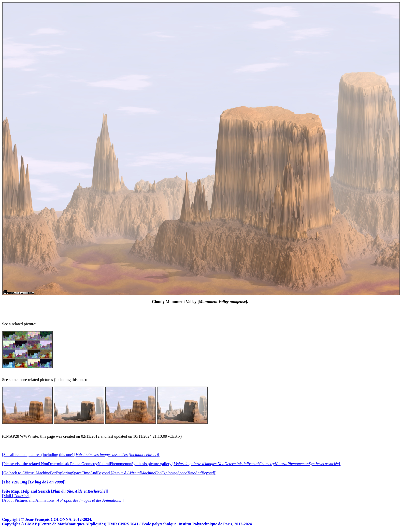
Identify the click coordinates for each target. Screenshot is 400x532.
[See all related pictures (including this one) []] (81, 455)
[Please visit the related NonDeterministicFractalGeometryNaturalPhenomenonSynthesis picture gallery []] (172, 464)
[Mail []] (16, 496)
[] (34, 482)
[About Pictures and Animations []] (63, 500)
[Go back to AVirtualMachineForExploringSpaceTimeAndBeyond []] (109, 473)
